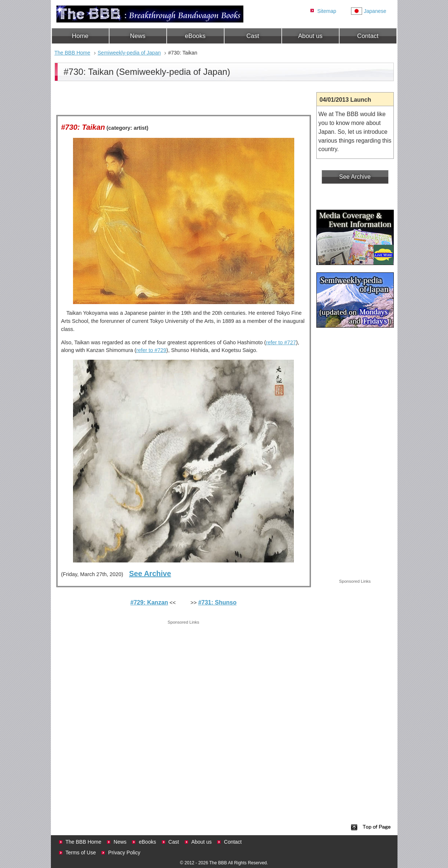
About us (310, 36)
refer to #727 (281, 342)
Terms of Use (81, 853)
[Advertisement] (184, 678)
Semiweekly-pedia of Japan (129, 53)
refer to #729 (151, 350)
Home (80, 36)
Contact (368, 36)
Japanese (375, 11)
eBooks (195, 36)
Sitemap (327, 11)
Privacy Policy (124, 853)
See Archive (150, 574)
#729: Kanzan (149, 602)
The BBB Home (72, 53)
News (138, 36)
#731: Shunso (217, 602)
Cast (253, 36)
